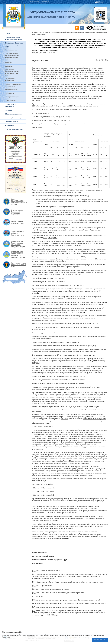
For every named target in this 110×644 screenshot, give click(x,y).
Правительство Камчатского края (18, 222)
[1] (66, 70)
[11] (58, 521)
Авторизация (99, 2)
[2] (55, 74)
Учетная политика (11, 90)
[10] (77, 342)
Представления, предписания (10, 80)
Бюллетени (9, 63)
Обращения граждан (12, 97)
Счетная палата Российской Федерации (17, 212)
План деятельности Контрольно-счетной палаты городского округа (12, 56)
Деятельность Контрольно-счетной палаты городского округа (63, 32)
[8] (33, 600)
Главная (35, 32)
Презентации (9, 93)
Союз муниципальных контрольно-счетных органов (19, 202)
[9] (84, 312)
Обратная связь (45, 2)
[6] (84, 93)
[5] (73, 91)
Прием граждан (10, 100)
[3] (49, 81)
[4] (93, 84)
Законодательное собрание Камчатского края (18, 233)
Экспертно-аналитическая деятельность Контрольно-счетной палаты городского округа (12, 71)
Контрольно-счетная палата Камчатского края (19, 265)
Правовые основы (11, 50)
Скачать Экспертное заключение (45, 51)
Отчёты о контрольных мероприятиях (13, 85)
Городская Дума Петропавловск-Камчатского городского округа (18, 244)
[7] (88, 196)
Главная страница (34, 2)
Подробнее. (6, 637)
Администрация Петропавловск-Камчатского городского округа (18, 254)
